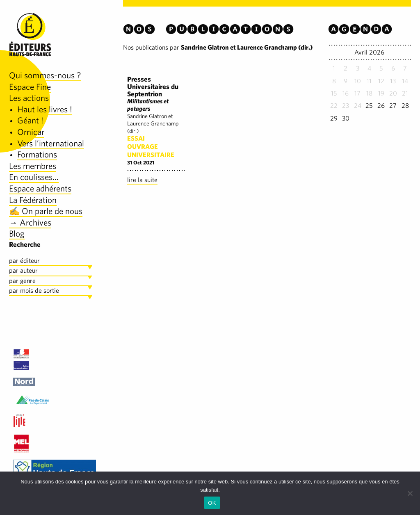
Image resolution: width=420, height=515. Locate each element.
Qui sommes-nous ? (45, 75)
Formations (37, 154)
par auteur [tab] (23, 270)
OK (212, 503)
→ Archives (30, 222)
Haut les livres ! (45, 109)
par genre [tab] (22, 281)
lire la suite (142, 180)
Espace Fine (30, 87)
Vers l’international (51, 143)
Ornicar (31, 132)
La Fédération (33, 200)
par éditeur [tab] (24, 261)
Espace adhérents (40, 188)
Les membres (33, 166)
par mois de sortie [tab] (34, 291)
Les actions (29, 98)
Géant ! (30, 120)
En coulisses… (34, 177)
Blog (17, 234)
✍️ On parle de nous (46, 211)
